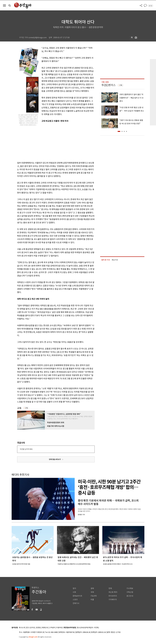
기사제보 (130, 588)
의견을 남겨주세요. (26, 449)
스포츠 (75, 600)
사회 (74, 592)
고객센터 (52, 628)
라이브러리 (113, 596)
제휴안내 (45, 628)
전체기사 (76, 603)
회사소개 (22, 628)
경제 (92, 588)
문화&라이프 (77, 596)
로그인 (150, 6)
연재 (110, 588)
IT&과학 (94, 596)
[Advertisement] (50, 143)
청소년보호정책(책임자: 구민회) (88, 628)
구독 (26, 408)
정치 (74, 588)
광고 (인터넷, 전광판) (34, 628)
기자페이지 (113, 600)
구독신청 (130, 592)
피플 (92, 600)
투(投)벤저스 (109, 85)
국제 (92, 592)
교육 (19, 408)
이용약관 (59, 628)
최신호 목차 (113, 592)
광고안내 (130, 596)
